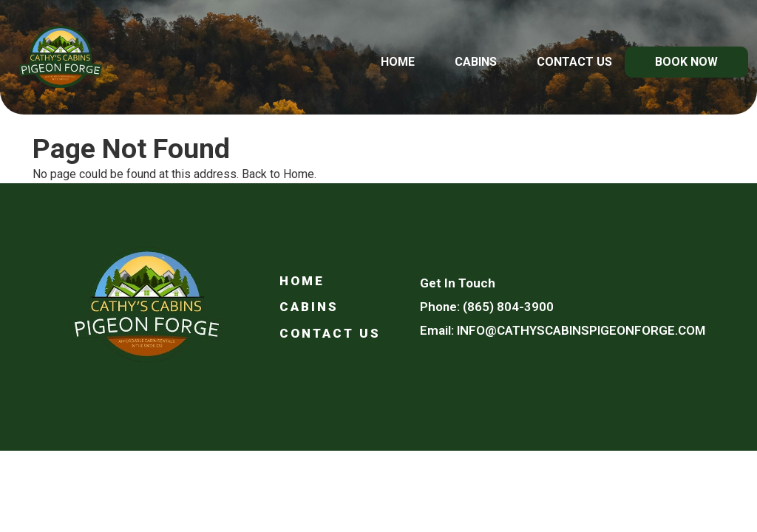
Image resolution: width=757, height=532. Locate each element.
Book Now (686, 62)
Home (398, 62)
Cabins (476, 62)
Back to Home (278, 174)
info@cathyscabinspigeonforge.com (581, 330)
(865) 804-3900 (508, 307)
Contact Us (574, 62)
